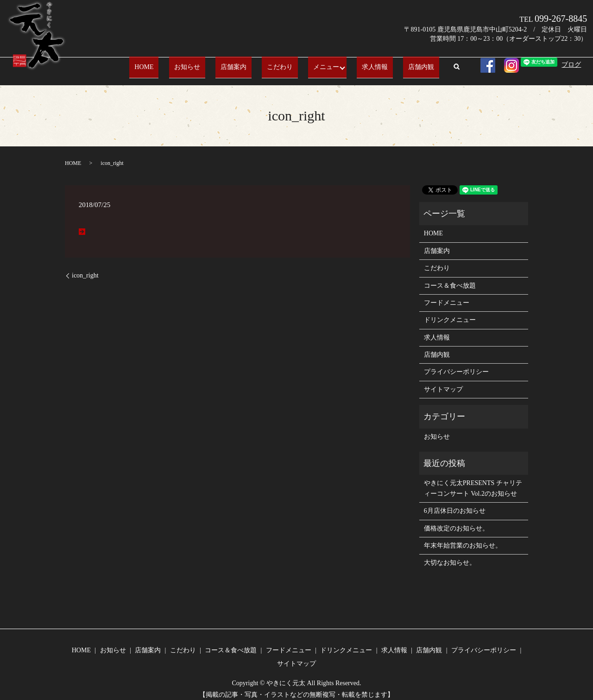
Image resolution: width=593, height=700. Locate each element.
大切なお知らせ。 (450, 556)
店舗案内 (240, 63)
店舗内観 (395, 63)
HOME (171, 63)
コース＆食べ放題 (450, 278)
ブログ (571, 65)
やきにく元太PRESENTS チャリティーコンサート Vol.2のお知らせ (473, 481)
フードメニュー (447, 296)
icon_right (85, 268)
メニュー (312, 63)
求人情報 (359, 63)
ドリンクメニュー (450, 313)
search (425, 64)
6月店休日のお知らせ (455, 504)
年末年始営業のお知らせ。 (463, 539)
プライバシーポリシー (456, 365)
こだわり (276, 63)
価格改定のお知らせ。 (456, 521)
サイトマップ (443, 382)
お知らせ (203, 63)
